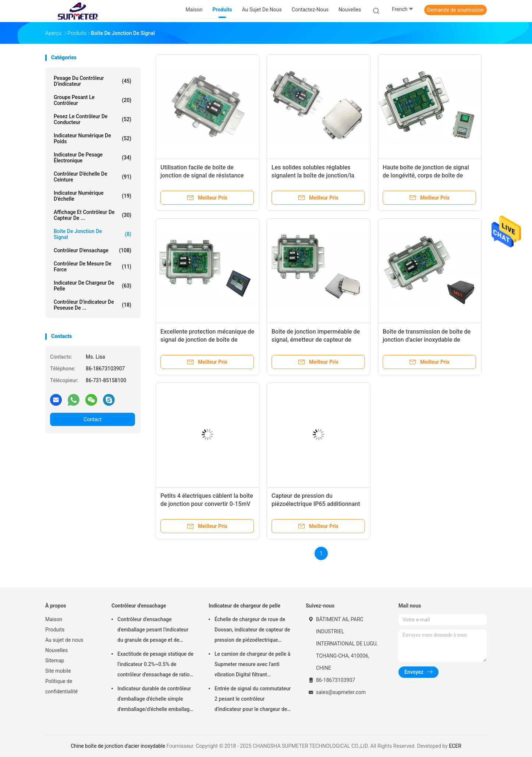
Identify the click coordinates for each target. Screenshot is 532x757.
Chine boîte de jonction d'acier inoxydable (118, 746)
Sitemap (55, 661)
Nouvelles (56, 650)
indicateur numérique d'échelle (93, 196)
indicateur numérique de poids (93, 138)
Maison (54, 619)
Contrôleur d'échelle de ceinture (93, 177)
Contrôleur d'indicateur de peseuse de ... (93, 305)
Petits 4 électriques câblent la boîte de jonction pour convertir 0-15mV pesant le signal (207, 504)
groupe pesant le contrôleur (93, 100)
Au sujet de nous (64, 640)
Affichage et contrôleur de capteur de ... (93, 215)
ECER (455, 746)
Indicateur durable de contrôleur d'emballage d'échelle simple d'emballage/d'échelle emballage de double (155, 700)
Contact (93, 419)
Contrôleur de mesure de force (93, 267)
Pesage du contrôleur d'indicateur (93, 81)
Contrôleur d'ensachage (93, 250)
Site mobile (58, 671)
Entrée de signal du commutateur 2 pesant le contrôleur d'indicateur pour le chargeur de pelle (253, 700)
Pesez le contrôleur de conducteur (93, 119)
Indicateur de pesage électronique (93, 158)
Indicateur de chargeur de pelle (93, 286)
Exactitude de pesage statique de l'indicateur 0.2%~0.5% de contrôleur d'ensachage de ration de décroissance (155, 665)
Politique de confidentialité (61, 686)
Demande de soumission (455, 10)
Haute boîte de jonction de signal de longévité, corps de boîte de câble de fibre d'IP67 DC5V (426, 175)
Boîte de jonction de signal (93, 234)
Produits (55, 630)
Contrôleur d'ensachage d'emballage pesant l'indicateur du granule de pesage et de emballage (153, 631)
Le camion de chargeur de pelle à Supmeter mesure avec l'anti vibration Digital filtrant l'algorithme (252, 665)
